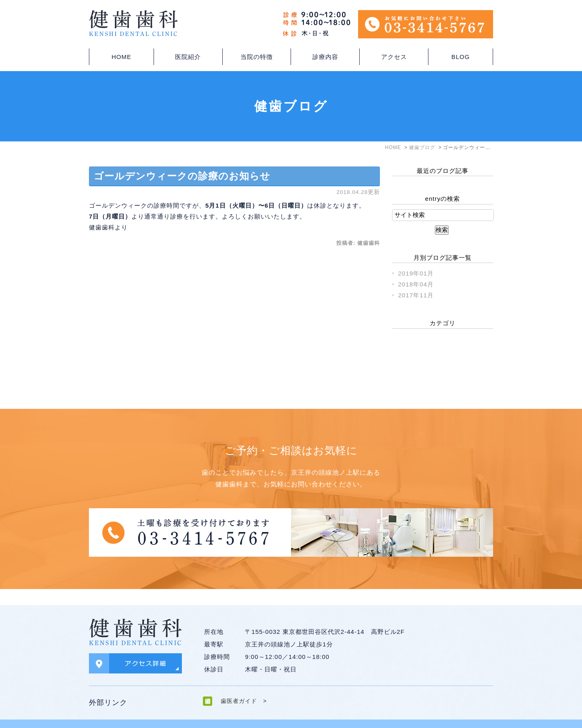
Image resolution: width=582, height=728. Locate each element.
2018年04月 (416, 284)
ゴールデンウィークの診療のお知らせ (182, 176)
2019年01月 (416, 273)
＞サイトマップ (107, 715)
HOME (121, 57)
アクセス (394, 57)
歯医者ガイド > (244, 685)
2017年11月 (416, 295)
